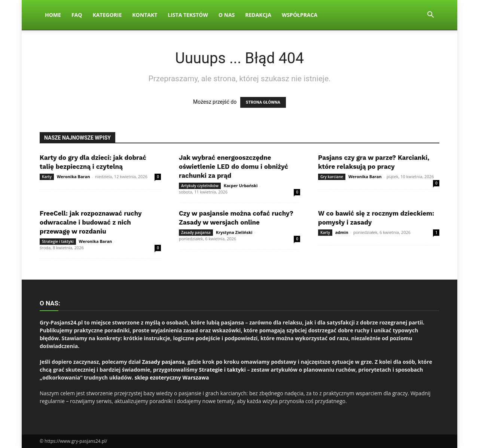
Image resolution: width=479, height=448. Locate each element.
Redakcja (258, 15)
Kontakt (145, 15)
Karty (47, 177)
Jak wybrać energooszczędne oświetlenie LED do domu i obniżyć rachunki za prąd (234, 167)
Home (53, 15)
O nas (227, 15)
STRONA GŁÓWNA (263, 102)
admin (342, 232)
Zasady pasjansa (196, 232)
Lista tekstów (188, 15)
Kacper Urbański (241, 185)
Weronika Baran (74, 176)
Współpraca (300, 15)
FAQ (77, 15)
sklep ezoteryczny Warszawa (172, 377)
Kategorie (107, 15)
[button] (430, 16)
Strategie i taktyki (58, 241)
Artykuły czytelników (200, 186)
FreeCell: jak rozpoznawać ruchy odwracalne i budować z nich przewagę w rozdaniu (91, 222)
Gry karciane (332, 177)
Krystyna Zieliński (234, 232)
